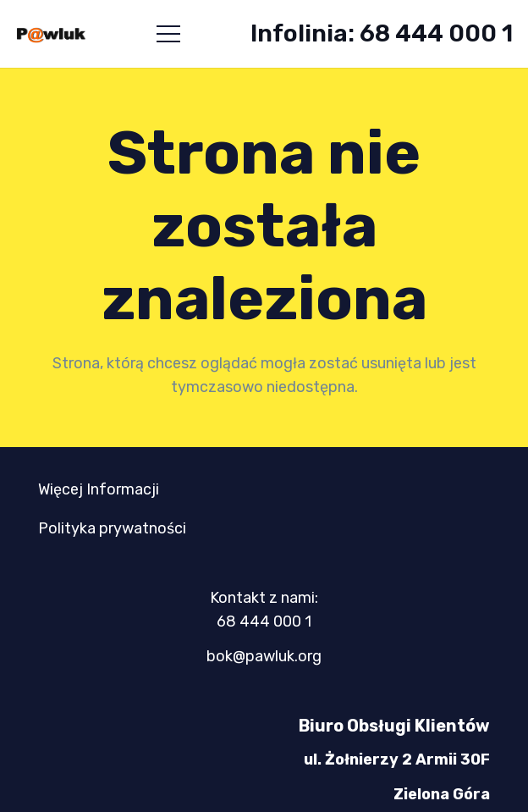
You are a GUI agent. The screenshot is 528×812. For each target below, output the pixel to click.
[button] (169, 34)
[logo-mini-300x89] (51, 34)
